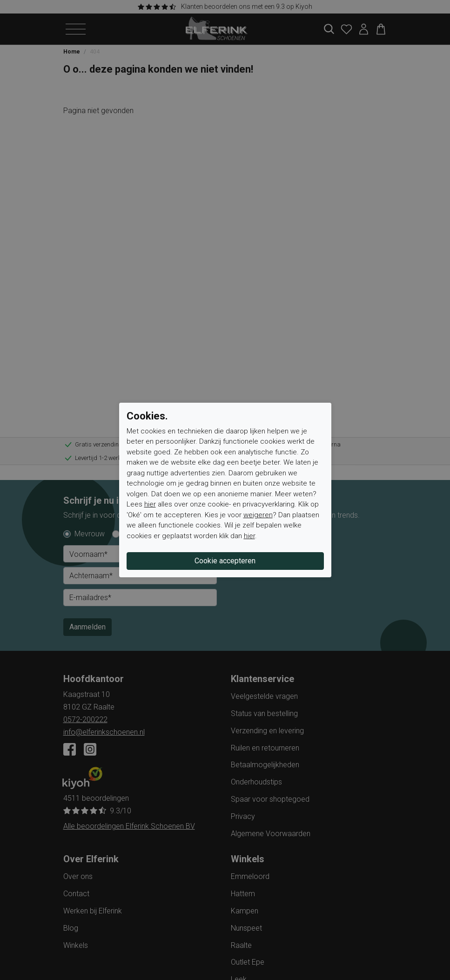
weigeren (258, 515)
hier (150, 504)
